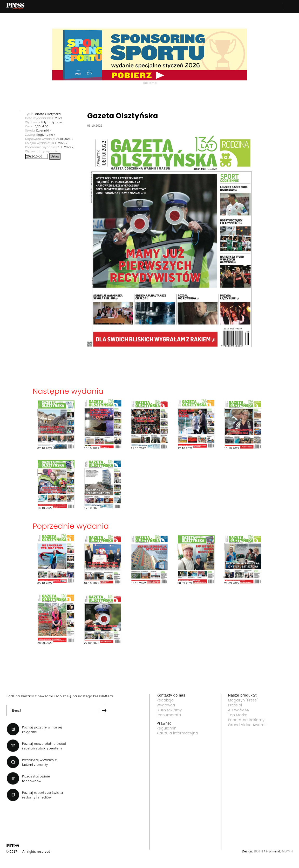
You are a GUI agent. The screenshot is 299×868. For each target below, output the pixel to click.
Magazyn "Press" (243, 700)
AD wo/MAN (239, 710)
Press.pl (235, 705)
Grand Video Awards (247, 725)
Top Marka (238, 715)
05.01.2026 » (64, 139)
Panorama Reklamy (246, 720)
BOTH (259, 851)
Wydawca (166, 705)
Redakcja (165, 700)
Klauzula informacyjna (177, 733)
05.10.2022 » (65, 147)
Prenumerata (169, 715)
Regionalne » (46, 135)
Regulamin (167, 728)
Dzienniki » (44, 130)
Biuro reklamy (169, 710)
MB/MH (287, 851)
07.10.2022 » (59, 143)
